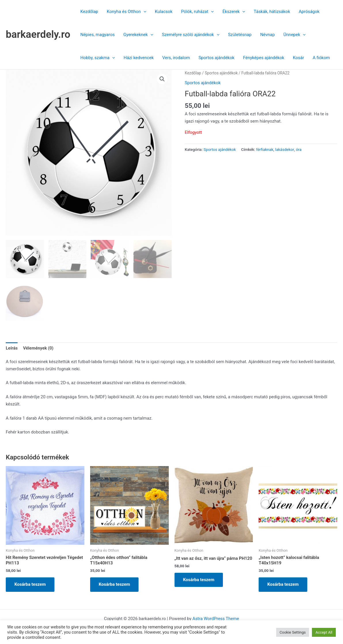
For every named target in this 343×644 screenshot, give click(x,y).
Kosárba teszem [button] (30, 584)
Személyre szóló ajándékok (191, 35)
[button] (144, 12)
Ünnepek (294, 35)
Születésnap (240, 35)
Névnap (267, 35)
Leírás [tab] (12, 348)
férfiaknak (265, 149)
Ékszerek (234, 12)
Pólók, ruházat (198, 12)
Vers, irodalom (176, 58)
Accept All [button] (324, 632)
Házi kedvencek (139, 58)
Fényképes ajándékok (264, 58)
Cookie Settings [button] (293, 632)
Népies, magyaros (97, 35)
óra (299, 149)
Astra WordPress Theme (216, 619)
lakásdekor (285, 149)
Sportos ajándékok (216, 58)
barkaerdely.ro (38, 34)
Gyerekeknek (138, 35)
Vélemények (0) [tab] (38, 348)
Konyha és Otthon (127, 12)
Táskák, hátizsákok (272, 12)
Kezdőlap (89, 12)
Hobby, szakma (98, 58)
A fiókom (321, 58)
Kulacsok (164, 12)
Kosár (299, 58)
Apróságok (309, 12)
